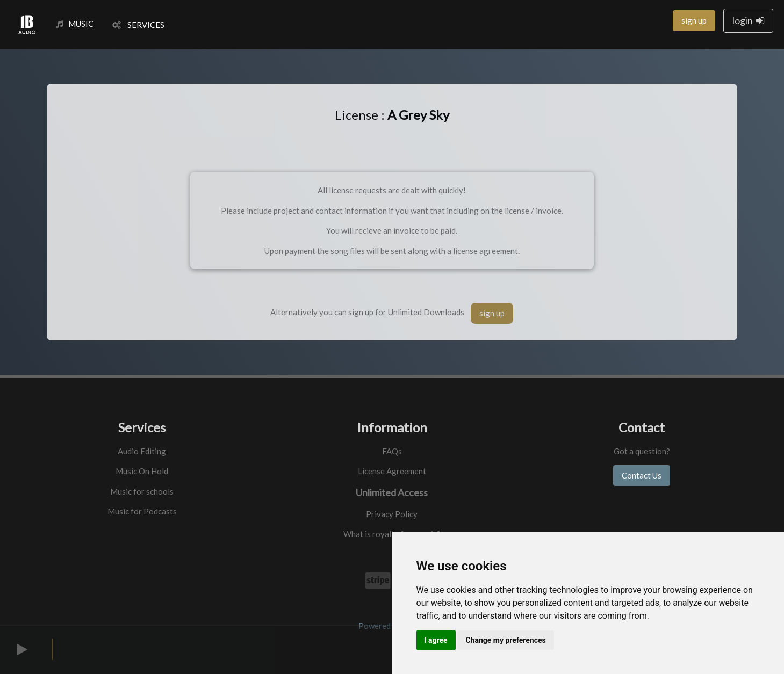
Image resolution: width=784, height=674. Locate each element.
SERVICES (138, 25)
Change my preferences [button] (505, 640)
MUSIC (75, 24)
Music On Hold (142, 471)
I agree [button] (436, 640)
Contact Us (642, 475)
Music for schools (142, 491)
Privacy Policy (392, 514)
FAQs (392, 451)
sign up (694, 20)
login (748, 20)
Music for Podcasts (142, 511)
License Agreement (392, 471)
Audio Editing (142, 451)
